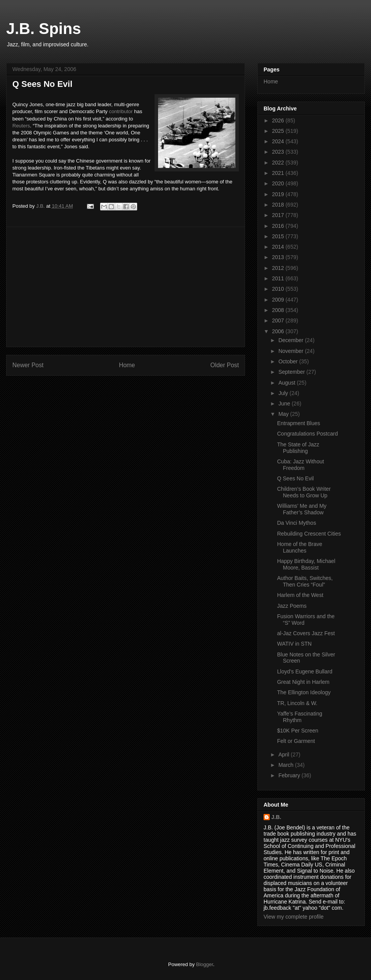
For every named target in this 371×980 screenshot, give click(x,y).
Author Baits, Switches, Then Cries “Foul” (305, 581)
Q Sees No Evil (295, 478)
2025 (279, 131)
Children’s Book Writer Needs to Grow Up (304, 492)
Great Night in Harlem (303, 682)
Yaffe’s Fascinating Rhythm (300, 717)
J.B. (276, 817)
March (287, 765)
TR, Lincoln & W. (297, 703)
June (285, 404)
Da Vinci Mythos (297, 523)
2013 (279, 257)
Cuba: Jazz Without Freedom (300, 465)
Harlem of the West (300, 595)
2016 (279, 226)
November (291, 351)
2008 (279, 310)
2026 (279, 120)
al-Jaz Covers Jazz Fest (306, 633)
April (284, 754)
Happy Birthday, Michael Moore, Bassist (306, 564)
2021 (279, 173)
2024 (279, 141)
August (287, 383)
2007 (279, 320)
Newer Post (28, 365)
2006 (279, 331)
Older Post (225, 365)
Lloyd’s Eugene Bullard (305, 671)
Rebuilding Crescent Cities (309, 534)
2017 (279, 215)
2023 (279, 152)
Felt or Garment (296, 741)
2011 (279, 278)
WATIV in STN (294, 644)
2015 (279, 236)
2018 (279, 205)
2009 (279, 300)
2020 (279, 183)
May (284, 414)
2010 (279, 289)
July (284, 393)
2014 (279, 247)
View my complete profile (294, 917)
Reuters (21, 126)
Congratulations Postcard (307, 434)
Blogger (204, 964)
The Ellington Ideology (304, 692)
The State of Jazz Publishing (298, 448)
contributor (121, 111)
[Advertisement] (126, 287)
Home (127, 365)
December (291, 340)
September (292, 372)
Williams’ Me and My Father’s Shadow (302, 509)
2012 (279, 268)
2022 (279, 163)
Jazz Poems (292, 606)
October (289, 361)
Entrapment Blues (299, 423)
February (290, 775)
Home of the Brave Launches (300, 547)
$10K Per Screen (298, 731)
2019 (279, 194)
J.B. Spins (43, 29)
